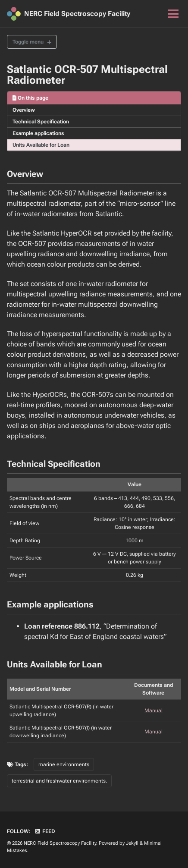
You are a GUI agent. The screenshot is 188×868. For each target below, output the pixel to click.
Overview (24, 110)
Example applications (38, 133)
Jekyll (132, 843)
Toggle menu (28, 42)
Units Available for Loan (41, 145)
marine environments (64, 764)
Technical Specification (41, 122)
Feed (45, 831)
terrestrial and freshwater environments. (59, 781)
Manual (154, 711)
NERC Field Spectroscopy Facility (77, 14)
